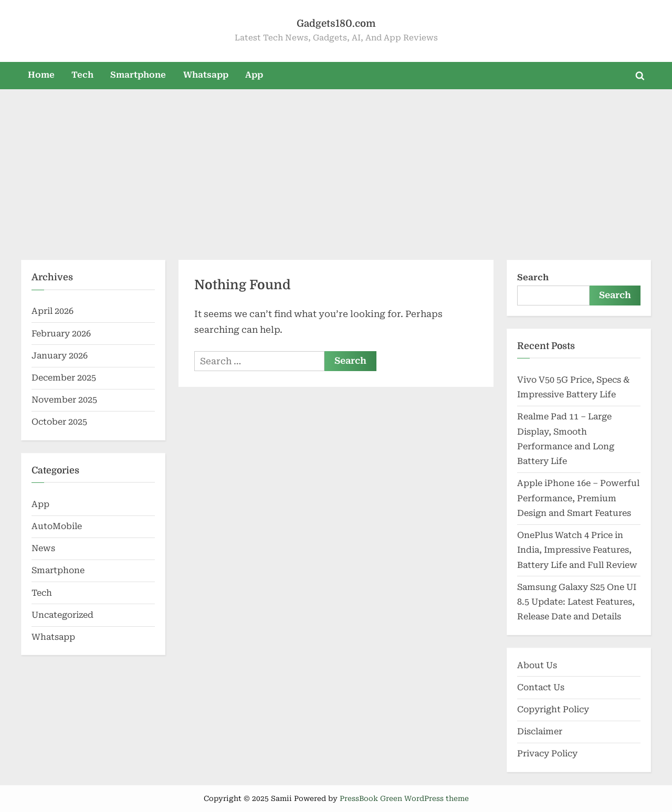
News (43, 548)
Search (533, 277)
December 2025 (64, 378)
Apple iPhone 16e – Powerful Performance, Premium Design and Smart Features (578, 498)
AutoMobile (57, 526)
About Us (537, 665)
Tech (82, 75)
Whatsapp (206, 75)
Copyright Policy (553, 709)
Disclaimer (540, 731)
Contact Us (541, 687)
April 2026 (52, 311)
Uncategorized (62, 615)
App (254, 75)
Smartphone (138, 75)
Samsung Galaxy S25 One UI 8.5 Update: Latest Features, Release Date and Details (577, 602)
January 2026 (60, 356)
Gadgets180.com (336, 23)
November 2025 (64, 400)
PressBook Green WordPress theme (404, 798)
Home (41, 75)
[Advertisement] (336, 168)
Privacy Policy (547, 753)
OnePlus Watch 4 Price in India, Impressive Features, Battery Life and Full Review (577, 550)
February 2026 (61, 334)
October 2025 (59, 422)
